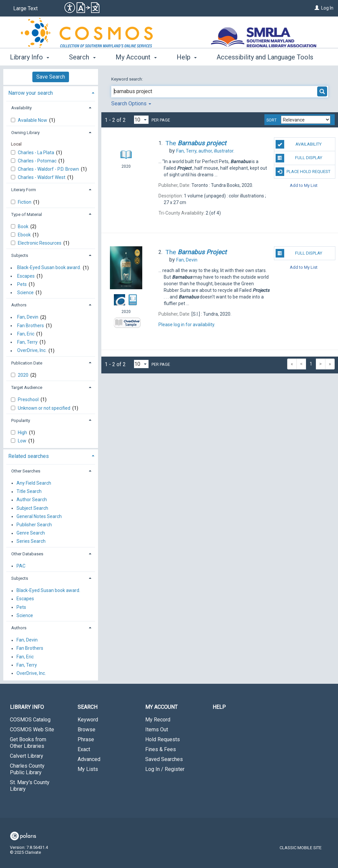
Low (23, 441)
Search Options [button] (131, 104)
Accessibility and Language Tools (265, 57)
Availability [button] (21, 108)
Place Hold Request (303, 172)
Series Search (31, 541)
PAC (21, 566)
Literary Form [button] (24, 190)
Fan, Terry (27, 342)
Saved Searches (164, 759)
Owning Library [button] (25, 133)
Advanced (89, 759)
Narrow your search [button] (31, 93)
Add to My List (304, 185)
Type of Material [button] (27, 214)
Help (219, 707)
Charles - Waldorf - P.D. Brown (49, 169)
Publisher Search (34, 525)
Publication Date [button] (27, 363)
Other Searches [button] (26, 471)
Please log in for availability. (187, 325)
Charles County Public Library (27, 769)
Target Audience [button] (27, 387)
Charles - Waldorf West (42, 177)
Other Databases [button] (27, 554)
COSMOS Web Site (32, 729)
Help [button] (187, 57)
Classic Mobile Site (301, 848)
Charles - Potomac (38, 161)
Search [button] (82, 57)
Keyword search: (128, 79)
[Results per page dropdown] (141, 120)
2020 (24, 375)
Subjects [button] (20, 255)
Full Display (299, 158)
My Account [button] (136, 57)
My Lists (88, 769)
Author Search (32, 500)
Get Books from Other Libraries (28, 743)
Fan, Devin (28, 317)
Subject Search (32, 508)
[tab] (51, 92)
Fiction (25, 202)
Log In (327, 8)
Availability (299, 144)
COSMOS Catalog (30, 720)
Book (24, 226)
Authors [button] (19, 305)
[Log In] (317, 8)
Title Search (29, 492)
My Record (158, 720)
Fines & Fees (161, 749)
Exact (84, 749)
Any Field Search (34, 483)
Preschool (29, 399)
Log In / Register (165, 769)
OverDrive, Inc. (32, 351)
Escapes (26, 276)
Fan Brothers (31, 326)
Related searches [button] (29, 456)
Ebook (25, 235)
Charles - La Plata (36, 153)
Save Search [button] (51, 77)
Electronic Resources (40, 243)
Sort (271, 120)
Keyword (88, 720)
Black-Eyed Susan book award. (49, 268)
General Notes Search (39, 516)
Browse (86, 729)
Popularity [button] (21, 420)
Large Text (25, 8)
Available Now (33, 120)
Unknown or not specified (45, 408)
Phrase (86, 739)
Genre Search (31, 533)
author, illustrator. (205, 151)
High (23, 433)
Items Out (157, 729)
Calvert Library (27, 756)
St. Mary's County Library (30, 786)
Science (25, 293)
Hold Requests (163, 739)
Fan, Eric (26, 334)
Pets (22, 284)
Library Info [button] (30, 57)
